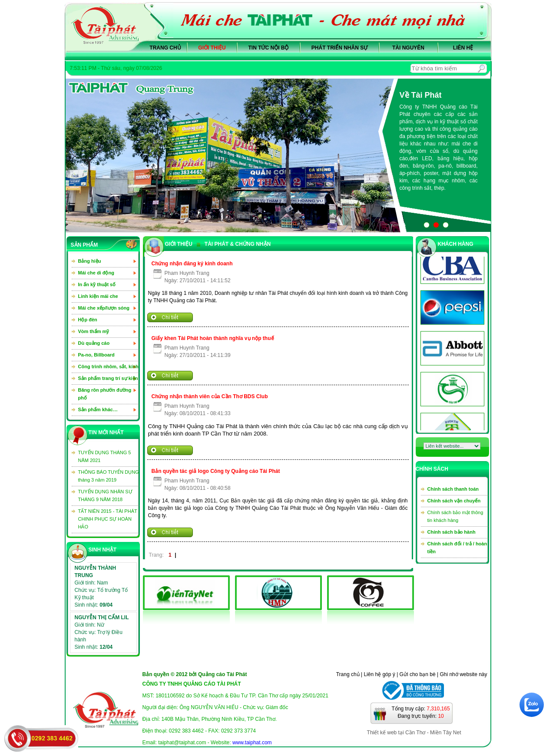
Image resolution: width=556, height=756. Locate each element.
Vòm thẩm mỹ (94, 331)
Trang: (156, 555)
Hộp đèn (88, 320)
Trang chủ (165, 48)
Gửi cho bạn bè (418, 674)
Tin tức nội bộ (269, 48)
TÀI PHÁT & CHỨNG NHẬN (234, 244)
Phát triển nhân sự (339, 48)
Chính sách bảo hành (452, 532)
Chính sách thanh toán (453, 489)
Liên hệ (463, 48)
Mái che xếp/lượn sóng (104, 308)
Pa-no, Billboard (96, 355)
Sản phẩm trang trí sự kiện (108, 378)
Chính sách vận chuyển (454, 501)
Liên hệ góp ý (379, 674)
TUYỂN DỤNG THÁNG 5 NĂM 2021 (105, 456)
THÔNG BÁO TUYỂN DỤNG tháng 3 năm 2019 (109, 476)
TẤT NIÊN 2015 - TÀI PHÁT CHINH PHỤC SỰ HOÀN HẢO (108, 519)
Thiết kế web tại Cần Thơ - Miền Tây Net (414, 733)
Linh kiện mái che (98, 296)
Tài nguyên (408, 48)
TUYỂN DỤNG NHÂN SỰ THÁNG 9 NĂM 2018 (105, 495)
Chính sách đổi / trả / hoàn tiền (457, 548)
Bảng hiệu (90, 261)
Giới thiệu (212, 48)
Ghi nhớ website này (463, 674)
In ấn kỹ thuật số (97, 284)
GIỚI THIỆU (179, 244)
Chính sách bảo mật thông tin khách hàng (455, 516)
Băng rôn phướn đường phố (105, 394)
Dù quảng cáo (94, 343)
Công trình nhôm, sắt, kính (108, 366)
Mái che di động (96, 273)
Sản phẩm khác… (98, 409)
